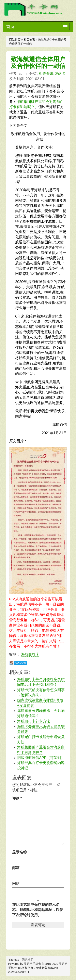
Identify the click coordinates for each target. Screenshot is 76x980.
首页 (10, 27)
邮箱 (16, 868)
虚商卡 (60, 74)
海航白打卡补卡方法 (34, 721)
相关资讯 (29, 40)
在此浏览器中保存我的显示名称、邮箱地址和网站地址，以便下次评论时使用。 (38, 910)
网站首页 (15, 40)
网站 (16, 884)
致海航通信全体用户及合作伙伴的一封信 (38, 62)
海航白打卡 (30, 654)
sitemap (14, 960)
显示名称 (19, 852)
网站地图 (28, 960)
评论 (17, 798)
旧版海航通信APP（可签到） (41, 758)
